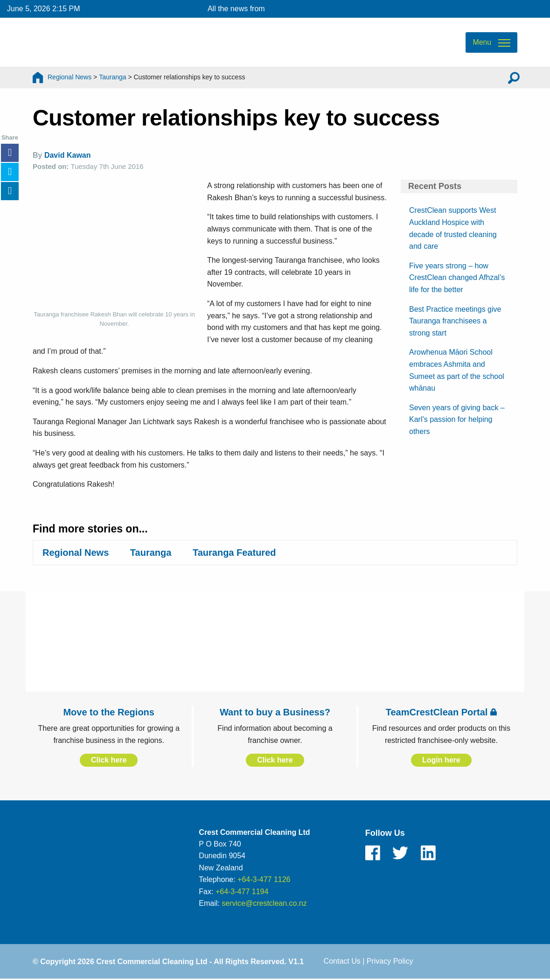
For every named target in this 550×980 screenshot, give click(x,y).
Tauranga (112, 77)
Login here (441, 760)
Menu (482, 42)
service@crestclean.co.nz (264, 904)
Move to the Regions (109, 712)
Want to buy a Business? (275, 712)
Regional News (70, 77)
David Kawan (68, 155)
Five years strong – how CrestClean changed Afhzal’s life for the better (457, 278)
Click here (109, 760)
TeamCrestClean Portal (441, 712)
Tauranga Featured (234, 553)
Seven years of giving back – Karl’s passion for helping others (457, 420)
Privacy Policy (390, 961)
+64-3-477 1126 (264, 879)
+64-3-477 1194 (242, 892)
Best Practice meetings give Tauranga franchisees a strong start (455, 321)
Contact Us (342, 961)
